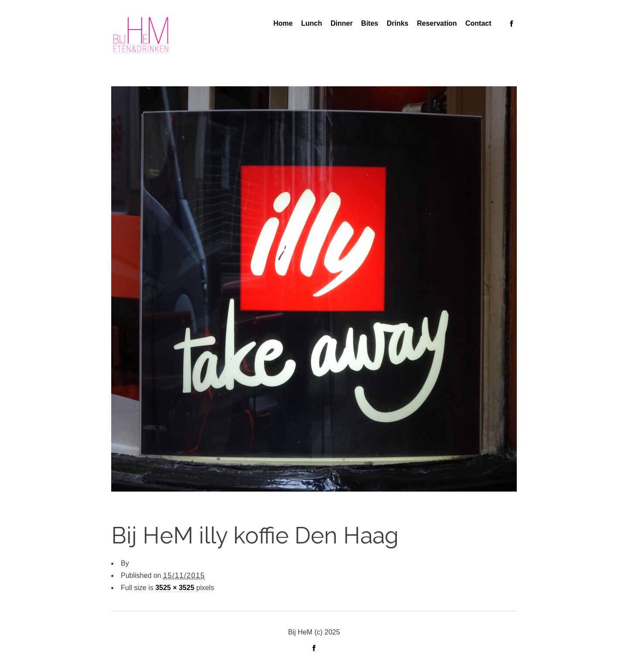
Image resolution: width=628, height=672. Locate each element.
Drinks (398, 23)
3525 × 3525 (175, 588)
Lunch (312, 23)
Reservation (437, 23)
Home (283, 23)
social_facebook (512, 24)
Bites (370, 23)
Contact (478, 23)
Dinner (342, 23)
